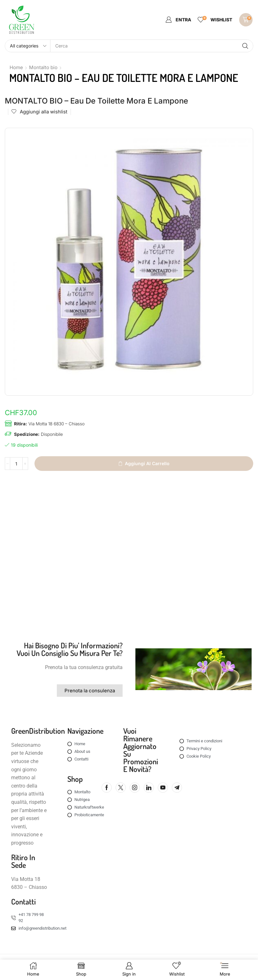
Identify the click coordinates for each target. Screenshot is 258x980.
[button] (178, 20)
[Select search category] (28, 46)
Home (16, 67)
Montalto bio (43, 67)
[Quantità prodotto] (17, 464)
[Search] (245, 46)
